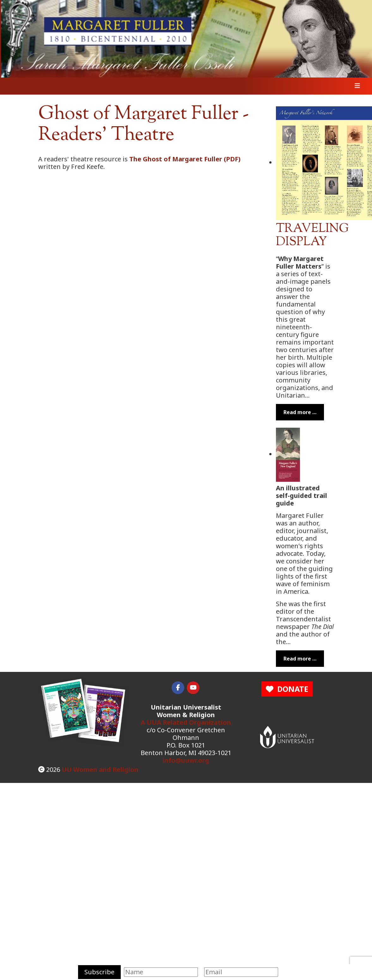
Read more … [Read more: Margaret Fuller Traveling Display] (300, 412)
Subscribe (99, 972)
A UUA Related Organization (186, 722)
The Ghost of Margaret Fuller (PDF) (185, 159)
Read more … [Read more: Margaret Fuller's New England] (300, 659)
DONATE (287, 689)
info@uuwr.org (186, 760)
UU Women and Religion (100, 769)
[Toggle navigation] (355, 86)
